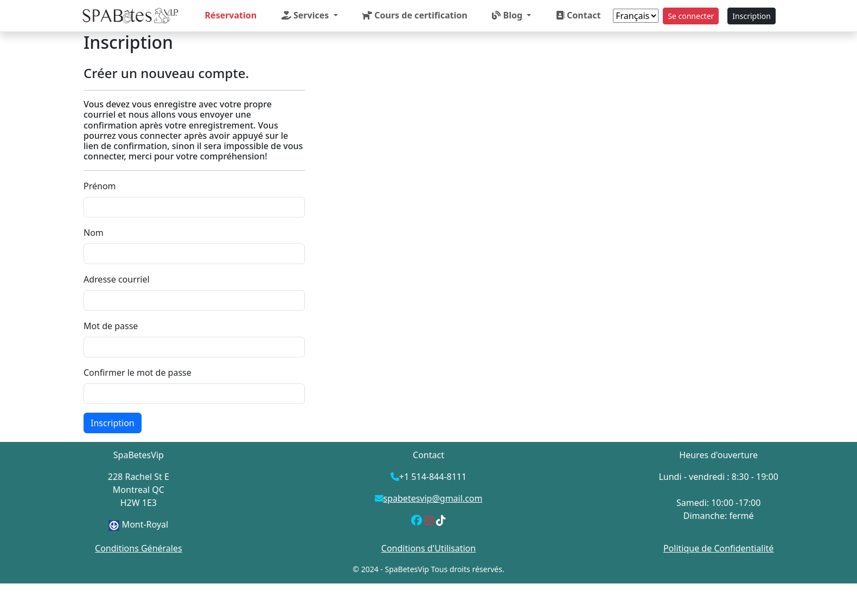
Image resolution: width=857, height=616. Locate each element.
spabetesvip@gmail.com (433, 498)
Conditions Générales (139, 548)
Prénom (100, 186)
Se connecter (691, 16)
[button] (309, 15)
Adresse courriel (117, 279)
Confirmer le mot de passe (137, 373)
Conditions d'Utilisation (428, 548)
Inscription (752, 16)
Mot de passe (111, 326)
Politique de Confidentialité (718, 548)
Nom (94, 233)
